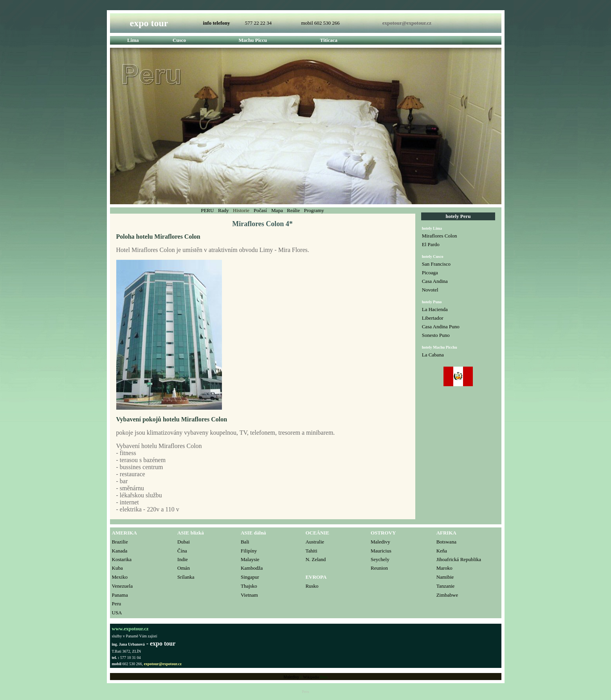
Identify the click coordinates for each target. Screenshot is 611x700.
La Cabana (433, 355)
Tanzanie (446, 586)
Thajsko (249, 586)
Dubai (184, 542)
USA (117, 613)
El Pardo (431, 244)
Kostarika (122, 559)
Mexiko (120, 577)
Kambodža (252, 568)
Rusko (312, 586)
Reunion (379, 568)
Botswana (446, 542)
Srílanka (186, 577)
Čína (182, 551)
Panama (120, 595)
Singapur (250, 577)
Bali (245, 542)
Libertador (433, 318)
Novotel (430, 290)
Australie (315, 542)
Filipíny (249, 551)
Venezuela (122, 586)
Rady (224, 210)
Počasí (261, 210)
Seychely (380, 559)
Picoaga (430, 273)
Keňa (442, 551)
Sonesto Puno (436, 335)
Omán (184, 568)
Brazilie (120, 542)
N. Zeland (315, 559)
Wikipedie (311, 677)
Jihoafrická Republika (459, 559)
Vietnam (249, 595)
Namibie (445, 577)
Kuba (117, 568)
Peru (117, 604)
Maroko (444, 568)
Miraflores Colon (440, 236)
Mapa (278, 210)
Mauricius (381, 551)
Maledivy (380, 542)
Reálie (293, 210)
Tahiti (311, 551)
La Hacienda (435, 309)
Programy (314, 210)
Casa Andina (435, 281)
